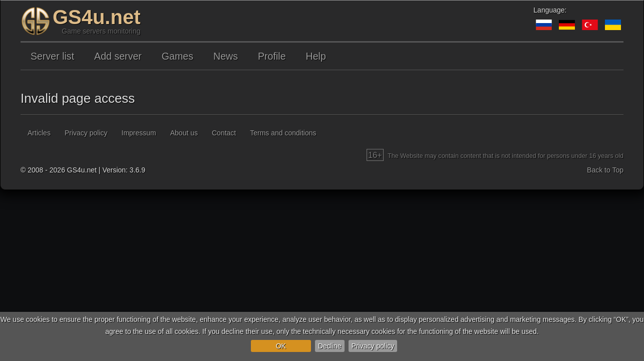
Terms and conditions (283, 133)
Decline (330, 346)
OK (281, 346)
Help (316, 56)
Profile (272, 56)
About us (184, 133)
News (226, 56)
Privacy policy (373, 346)
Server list (52, 56)
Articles (39, 133)
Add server (118, 56)
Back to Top (605, 170)
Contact (224, 133)
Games (178, 56)
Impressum (139, 133)
